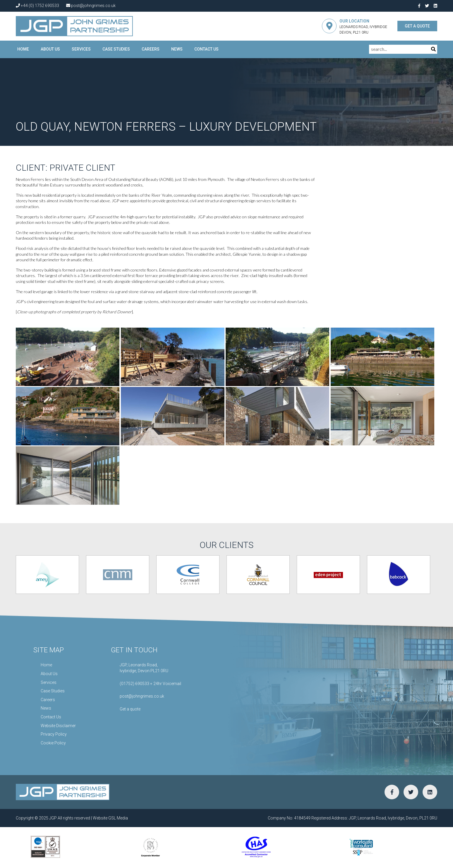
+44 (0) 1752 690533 (37, 6)
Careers (151, 49)
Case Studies (116, 49)
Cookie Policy (53, 743)
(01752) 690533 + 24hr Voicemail (150, 684)
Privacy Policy (54, 734)
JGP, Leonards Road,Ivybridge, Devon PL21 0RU (144, 668)
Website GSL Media (110, 818)
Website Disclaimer (58, 726)
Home (23, 49)
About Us (50, 49)
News (177, 49)
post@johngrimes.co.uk (91, 6)
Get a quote (130, 709)
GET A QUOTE (417, 26)
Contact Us (206, 49)
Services (81, 49)
